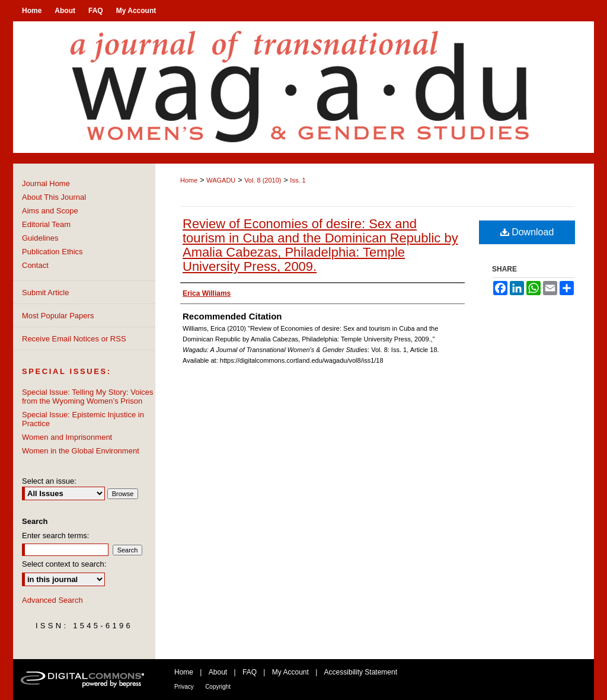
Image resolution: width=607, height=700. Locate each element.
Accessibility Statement (361, 672)
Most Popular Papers (58, 316)
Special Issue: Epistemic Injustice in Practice (83, 419)
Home (189, 180)
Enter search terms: (55, 536)
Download (527, 232)
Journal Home (46, 183)
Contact (35, 265)
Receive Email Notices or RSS (74, 339)
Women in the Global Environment (81, 451)
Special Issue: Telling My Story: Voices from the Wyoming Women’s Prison (88, 397)
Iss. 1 (298, 180)
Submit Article (45, 293)
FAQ (250, 672)
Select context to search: (64, 564)
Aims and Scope (50, 211)
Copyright (218, 687)
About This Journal (54, 197)
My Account (290, 672)
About (218, 672)
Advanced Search (52, 600)
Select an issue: (49, 481)
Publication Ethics (52, 252)
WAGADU (221, 180)
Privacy (184, 687)
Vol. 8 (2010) (263, 180)
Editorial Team (46, 224)
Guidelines (40, 238)
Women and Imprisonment (67, 437)
